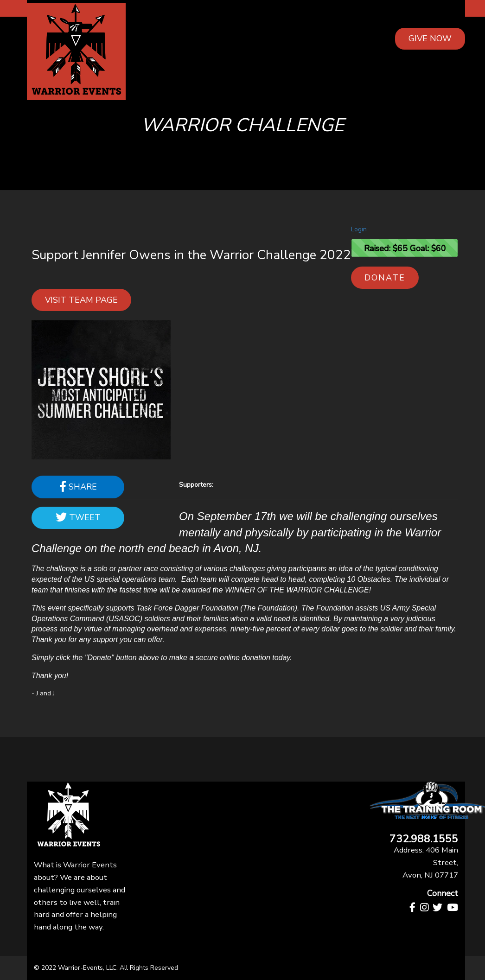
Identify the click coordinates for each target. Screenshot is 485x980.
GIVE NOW (430, 38)
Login (359, 229)
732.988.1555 (424, 839)
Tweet (78, 517)
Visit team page (81, 300)
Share (78, 487)
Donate (385, 278)
